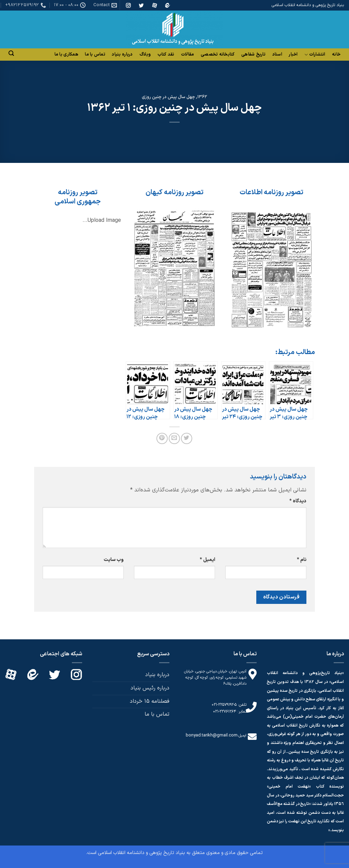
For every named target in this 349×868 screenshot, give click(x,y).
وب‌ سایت (114, 560)
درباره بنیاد (122, 55)
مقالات (187, 55)
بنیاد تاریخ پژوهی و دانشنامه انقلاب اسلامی (141, 853)
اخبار (293, 55)
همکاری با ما (66, 55)
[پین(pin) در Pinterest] (162, 438)
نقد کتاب (166, 55)
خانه (336, 55)
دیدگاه (298, 501)
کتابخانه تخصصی (218, 55)
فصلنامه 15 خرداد (150, 701)
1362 (202, 97)
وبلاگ (145, 55)
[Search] (11, 53)
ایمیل (207, 560)
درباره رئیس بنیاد (150, 688)
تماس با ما (95, 55)
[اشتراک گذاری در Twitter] (187, 438)
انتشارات (315, 55)
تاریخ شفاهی (253, 55)
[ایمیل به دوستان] (174, 438)
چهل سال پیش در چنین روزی (168, 97)
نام (302, 560)
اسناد (277, 55)
